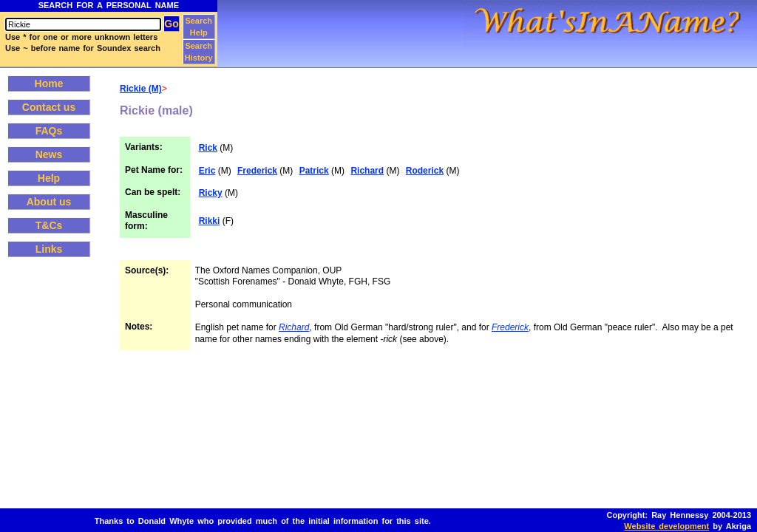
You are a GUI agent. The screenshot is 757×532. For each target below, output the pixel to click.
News (49, 154)
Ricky (211, 193)
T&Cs (49, 225)
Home (49, 83)
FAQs (49, 131)
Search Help (198, 27)
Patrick (314, 171)
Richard (367, 171)
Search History (199, 52)
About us (49, 202)
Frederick (257, 171)
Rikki (210, 221)
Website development (666, 526)
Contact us (49, 107)
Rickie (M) (141, 89)
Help (49, 178)
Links (49, 249)
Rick (208, 148)
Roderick (425, 171)
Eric (207, 171)
